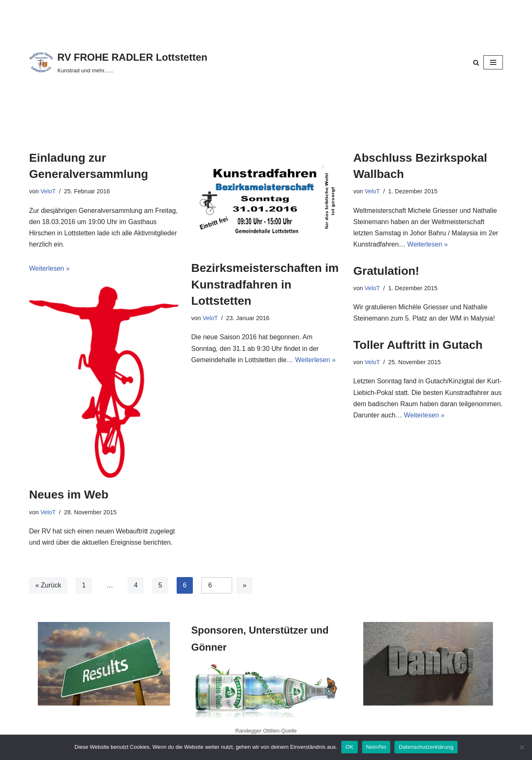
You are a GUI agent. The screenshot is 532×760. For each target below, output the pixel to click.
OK (349, 747)
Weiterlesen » (49, 268)
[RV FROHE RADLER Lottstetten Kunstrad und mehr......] (118, 62)
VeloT (48, 191)
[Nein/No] (522, 747)
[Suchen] (476, 63)
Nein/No (376, 747)
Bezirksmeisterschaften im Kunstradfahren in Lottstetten (265, 284)
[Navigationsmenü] (493, 62)
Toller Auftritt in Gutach (418, 345)
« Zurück (48, 585)
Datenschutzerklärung (426, 747)
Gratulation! (386, 271)
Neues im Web (69, 495)
